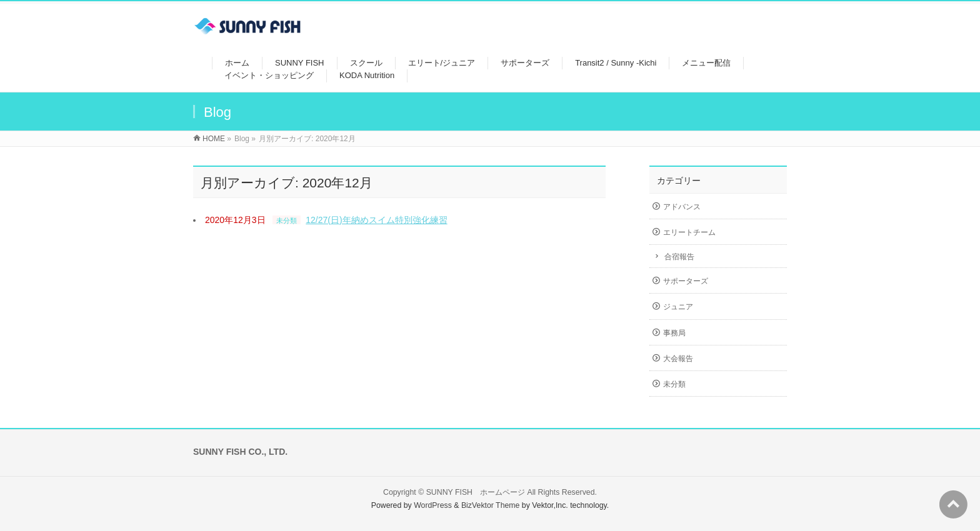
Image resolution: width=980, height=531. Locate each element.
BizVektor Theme (491, 505)
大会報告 (678, 359)
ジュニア (678, 307)
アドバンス (682, 207)
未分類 (287, 221)
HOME (214, 139)
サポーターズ (686, 281)
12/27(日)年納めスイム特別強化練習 (376, 220)
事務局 (674, 333)
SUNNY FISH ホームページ (476, 492)
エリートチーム (689, 232)
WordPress (433, 505)
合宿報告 (679, 257)
